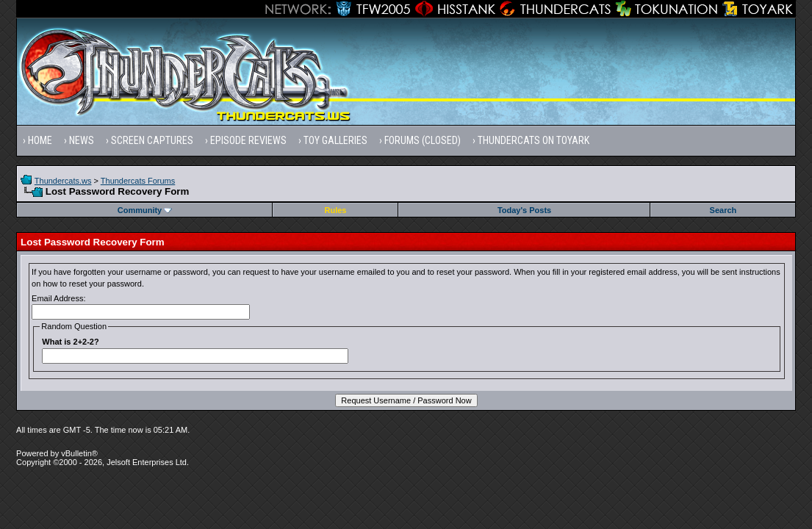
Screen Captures (152, 140)
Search (723, 210)
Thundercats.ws (63, 181)
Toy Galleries (335, 140)
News (82, 140)
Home (40, 140)
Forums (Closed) (423, 140)
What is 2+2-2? (70, 342)
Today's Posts (524, 210)
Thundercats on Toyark (533, 140)
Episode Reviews (248, 140)
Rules (336, 210)
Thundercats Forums (138, 181)
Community (145, 210)
